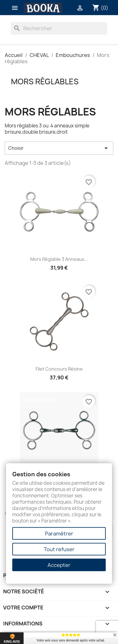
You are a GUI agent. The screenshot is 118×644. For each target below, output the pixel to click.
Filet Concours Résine (59, 369)
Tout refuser (59, 549)
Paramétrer (59, 534)
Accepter (59, 565)
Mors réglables (45, 81)
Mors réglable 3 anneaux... (59, 259)
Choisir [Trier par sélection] (59, 148)
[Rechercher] (59, 28)
